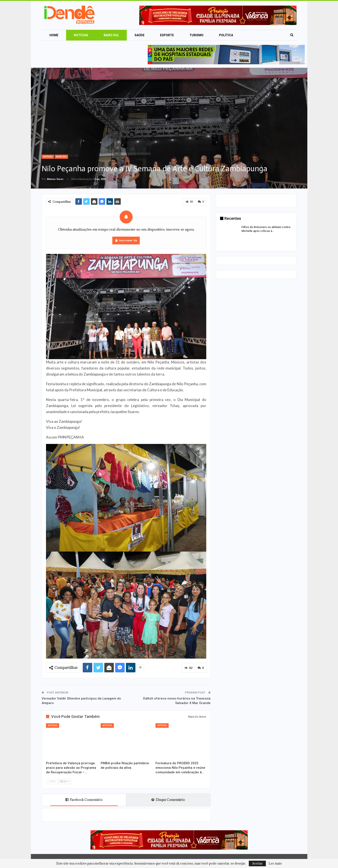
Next (65, 781)
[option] (256, 233)
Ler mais (275, 863)
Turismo (196, 35)
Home (54, 35)
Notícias (81, 35)
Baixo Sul (111, 35)
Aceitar (257, 863)
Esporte (167, 35)
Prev (52, 781)
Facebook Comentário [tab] (84, 800)
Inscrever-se (128, 240)
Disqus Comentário (168, 800)
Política (226, 35)
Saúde (140, 35)
